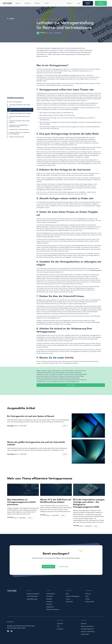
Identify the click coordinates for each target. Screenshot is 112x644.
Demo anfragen (71, 385)
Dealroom (49, 604)
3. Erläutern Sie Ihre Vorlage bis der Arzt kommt (20, 113)
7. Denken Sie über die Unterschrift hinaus (19, 130)
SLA (58, 626)
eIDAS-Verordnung (96, 270)
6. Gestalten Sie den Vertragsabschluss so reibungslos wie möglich (18, 126)
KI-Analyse (49, 602)
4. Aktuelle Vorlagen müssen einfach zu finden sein (19, 117)
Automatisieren (51, 594)
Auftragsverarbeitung (87, 629)
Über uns (88, 594)
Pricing (68, 599)
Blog (67, 594)
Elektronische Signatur (53, 609)
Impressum (60, 629)
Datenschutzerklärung (87, 626)
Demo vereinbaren (101, 3)
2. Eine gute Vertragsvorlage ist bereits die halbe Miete (20, 110)
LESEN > (65, 426)
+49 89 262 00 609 (32, 596)
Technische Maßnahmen (88, 632)
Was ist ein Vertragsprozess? (15, 102)
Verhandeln (50, 596)
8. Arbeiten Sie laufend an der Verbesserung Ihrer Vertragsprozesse (19, 133)
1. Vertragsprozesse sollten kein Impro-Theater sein (19, 105)
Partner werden (90, 602)
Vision (87, 596)
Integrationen (50, 607)
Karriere (88, 599)
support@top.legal (32, 599)
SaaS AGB (60, 624)
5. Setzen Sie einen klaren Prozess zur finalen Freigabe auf (19, 122)
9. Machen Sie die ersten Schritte (16, 137)
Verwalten (49, 599)
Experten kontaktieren (33, 594)
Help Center (69, 602)
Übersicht (84, 624)
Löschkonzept (85, 634)
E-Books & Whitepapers (73, 596)
